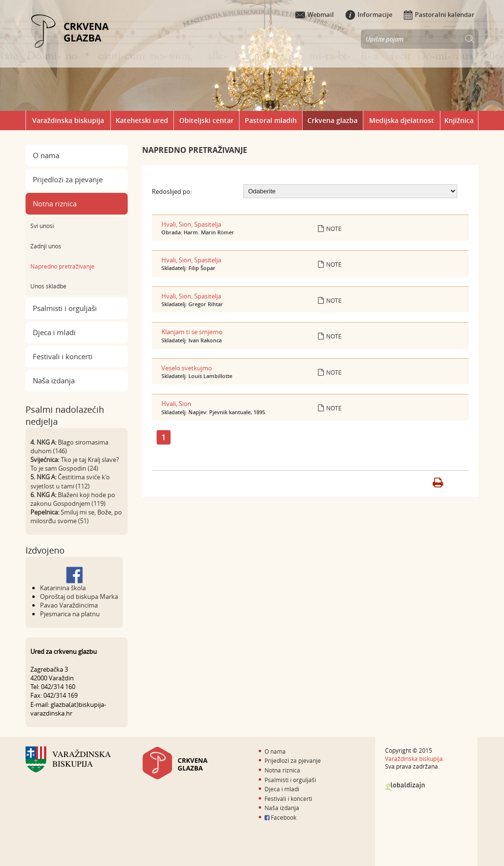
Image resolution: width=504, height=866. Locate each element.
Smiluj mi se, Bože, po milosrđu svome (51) (76, 516)
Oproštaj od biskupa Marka (79, 596)
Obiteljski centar (206, 120)
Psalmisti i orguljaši (65, 308)
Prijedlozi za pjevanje (68, 179)
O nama (46, 155)
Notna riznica (55, 203)
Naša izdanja (54, 380)
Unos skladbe (48, 286)
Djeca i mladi (54, 332)
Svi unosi (42, 226)
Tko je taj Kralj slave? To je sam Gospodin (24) (75, 464)
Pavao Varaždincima (69, 605)
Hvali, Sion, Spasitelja (191, 224)
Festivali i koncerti (63, 356)
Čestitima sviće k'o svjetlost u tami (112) (70, 481)
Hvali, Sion (176, 404)
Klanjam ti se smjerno (192, 332)
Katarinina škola (63, 588)
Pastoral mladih (271, 120)
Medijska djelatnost (402, 120)
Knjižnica (459, 120)
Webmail (315, 14)
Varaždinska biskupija (68, 120)
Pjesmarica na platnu (70, 614)
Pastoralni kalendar (439, 14)
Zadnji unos (46, 246)
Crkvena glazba (332, 120)
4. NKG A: (43, 442)
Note (330, 229)
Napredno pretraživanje (62, 266)
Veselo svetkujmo (187, 368)
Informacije (369, 14)
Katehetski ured (142, 120)
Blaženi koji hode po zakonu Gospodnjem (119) (73, 499)
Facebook (280, 817)
